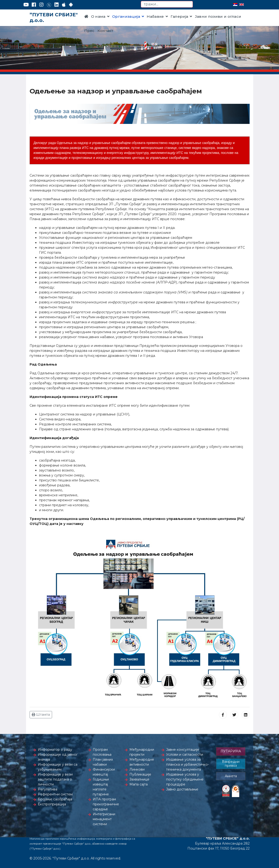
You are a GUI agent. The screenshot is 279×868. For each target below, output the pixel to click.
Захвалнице (139, 779)
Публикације (140, 774)
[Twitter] (49, 5)
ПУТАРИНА (231, 751)
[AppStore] (64, 5)
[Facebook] (34, 5)
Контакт (105, 31)
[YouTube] (26, 5)
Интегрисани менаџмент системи (104, 819)
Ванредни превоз (231, 764)
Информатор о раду (55, 750)
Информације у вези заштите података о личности (55, 779)
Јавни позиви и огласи (218, 16)
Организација (126, 16)
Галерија (179, 16)
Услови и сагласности (185, 755)
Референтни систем (55, 794)
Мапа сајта (139, 784)
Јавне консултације (183, 750)
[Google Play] (71, 5)
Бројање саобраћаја (55, 799)
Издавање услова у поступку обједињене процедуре (185, 779)
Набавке (155, 16)
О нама (98, 16)
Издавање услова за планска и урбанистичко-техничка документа (188, 764)
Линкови (137, 769)
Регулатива (48, 789)
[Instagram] (41, 5)
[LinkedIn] (57, 5)
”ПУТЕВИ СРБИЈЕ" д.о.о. (54, 17)
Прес (89, 31)
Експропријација (52, 804)
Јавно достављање (182, 789)
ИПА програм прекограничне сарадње (106, 804)
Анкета (231, 776)
